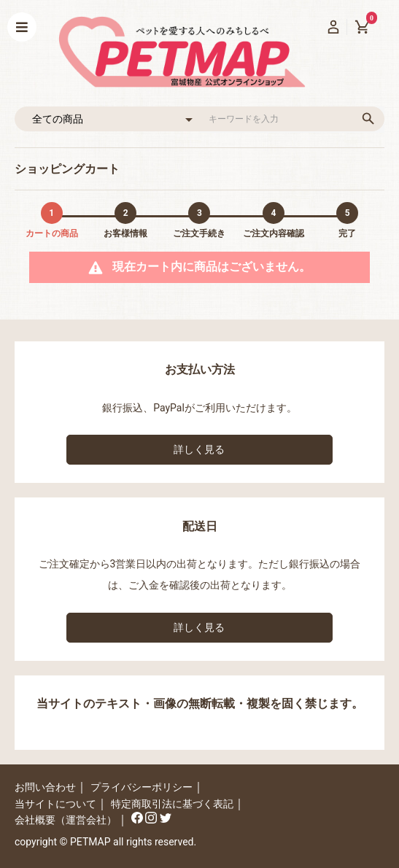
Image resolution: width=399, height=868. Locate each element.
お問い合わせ (45, 787)
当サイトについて (55, 804)
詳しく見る (199, 449)
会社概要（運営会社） (66, 820)
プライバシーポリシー (142, 787)
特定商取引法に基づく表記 (172, 804)
